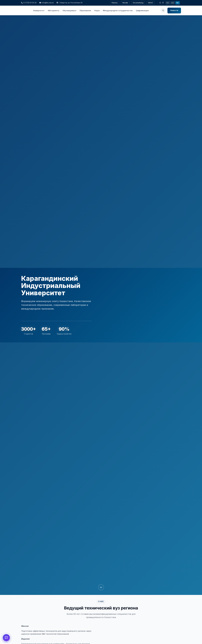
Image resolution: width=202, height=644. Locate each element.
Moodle (125, 3)
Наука (97, 11)
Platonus (115, 3)
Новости (174, 10)
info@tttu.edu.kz (47, 3)
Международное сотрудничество (118, 11)
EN (173, 3)
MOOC (151, 3)
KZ (168, 3)
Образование (85, 11)
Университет (39, 11)
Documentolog (138, 3)
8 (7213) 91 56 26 (29, 3)
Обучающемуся (69, 11)
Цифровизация (142, 11)
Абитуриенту (54, 11)
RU (178, 3)
